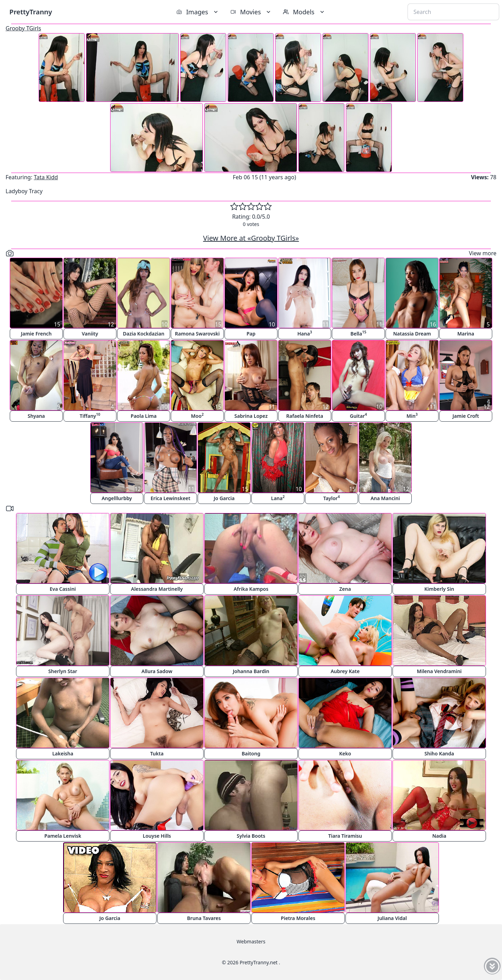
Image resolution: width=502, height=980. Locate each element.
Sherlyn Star (63, 671)
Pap (251, 334)
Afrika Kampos (251, 589)
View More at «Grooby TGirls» (251, 238)
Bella (358, 333)
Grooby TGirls (23, 28)
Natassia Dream (412, 334)
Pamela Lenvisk (63, 836)
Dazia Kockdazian (144, 334)
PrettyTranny (31, 12)
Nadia (439, 836)
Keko (345, 753)
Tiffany (90, 416)
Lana (278, 498)
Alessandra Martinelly (157, 589)
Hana (305, 333)
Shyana (36, 416)
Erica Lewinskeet (170, 498)
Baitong (251, 753)
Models (304, 12)
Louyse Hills (157, 836)
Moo (197, 416)
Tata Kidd (46, 177)
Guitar (358, 416)
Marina (466, 334)
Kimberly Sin (439, 589)
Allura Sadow (157, 671)
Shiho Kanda (439, 753)
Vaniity (90, 334)
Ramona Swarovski (197, 334)
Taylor (331, 498)
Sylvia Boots (251, 836)
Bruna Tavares (204, 918)
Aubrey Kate (345, 671)
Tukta (157, 753)
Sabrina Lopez (251, 416)
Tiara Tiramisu (345, 836)
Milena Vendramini (439, 671)
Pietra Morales (298, 918)
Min (412, 416)
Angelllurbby (117, 498)
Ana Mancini (385, 498)
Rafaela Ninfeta (305, 416)
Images (198, 12)
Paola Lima (144, 416)
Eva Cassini (63, 589)
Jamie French (36, 334)
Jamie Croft (466, 416)
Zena (345, 589)
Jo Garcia (224, 498)
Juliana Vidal (392, 918)
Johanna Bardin (251, 671)
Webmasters (251, 941)
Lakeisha (63, 753)
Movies (251, 12)
